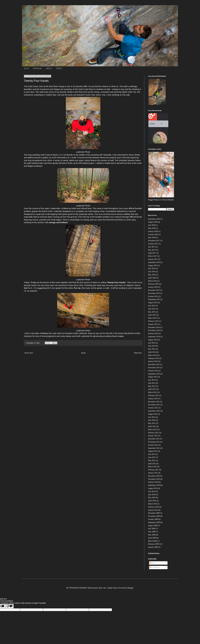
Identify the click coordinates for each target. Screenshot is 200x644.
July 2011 (152, 454)
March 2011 (152, 467)
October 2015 (153, 296)
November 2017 (154, 241)
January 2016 (153, 287)
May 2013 (152, 386)
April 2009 (152, 538)
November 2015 (154, 293)
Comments (155, 567)
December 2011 (154, 439)
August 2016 (153, 265)
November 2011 (154, 442)
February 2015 (153, 321)
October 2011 (153, 445)
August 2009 (153, 526)
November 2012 (154, 405)
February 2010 (153, 507)
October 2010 (153, 482)
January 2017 (153, 259)
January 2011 (153, 473)
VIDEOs (59, 68)
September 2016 (154, 262)
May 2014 (152, 349)
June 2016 (152, 272)
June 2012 (152, 420)
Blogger (130, 588)
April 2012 (152, 426)
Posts (153, 563)
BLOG (26, 68)
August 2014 (153, 340)
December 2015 (154, 290)
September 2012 (154, 411)
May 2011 (152, 460)
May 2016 (152, 275)
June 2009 (152, 532)
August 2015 (153, 303)
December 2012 (154, 402)
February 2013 (153, 395)
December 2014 (154, 327)
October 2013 (153, 371)
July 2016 (152, 268)
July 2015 (152, 306)
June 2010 (152, 495)
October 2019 (153, 235)
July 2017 (152, 247)
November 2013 (154, 368)
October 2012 (153, 408)
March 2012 (152, 430)
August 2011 (153, 451)
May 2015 (152, 312)
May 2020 (152, 228)
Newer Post (29, 353)
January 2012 (153, 436)
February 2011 (153, 470)
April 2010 (152, 501)
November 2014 (154, 330)
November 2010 (154, 479)
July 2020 (152, 225)
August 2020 (153, 222)
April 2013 (152, 389)
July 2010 (152, 491)
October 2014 (153, 334)
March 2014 (152, 355)
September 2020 (154, 219)
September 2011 (154, 448)
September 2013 (154, 374)
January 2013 (153, 399)
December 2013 (154, 364)
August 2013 (153, 377)
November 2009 (154, 516)
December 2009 (154, 513)
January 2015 (153, 324)
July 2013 (152, 380)
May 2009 (152, 535)
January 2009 (153, 547)
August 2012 (153, 414)
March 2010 (152, 504)
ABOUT (49, 68)
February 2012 (153, 433)
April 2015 (152, 315)
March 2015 (152, 318)
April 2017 (152, 253)
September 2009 (154, 522)
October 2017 (153, 244)
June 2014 (152, 346)
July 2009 (152, 529)
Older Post (138, 353)
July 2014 (152, 343)
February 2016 (153, 284)
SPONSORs (37, 68)
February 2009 (153, 544)
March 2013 (152, 392)
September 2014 (154, 337)
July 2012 (152, 417)
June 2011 (152, 457)
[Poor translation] (9, 606)
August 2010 (153, 488)
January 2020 (153, 231)
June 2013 (152, 383)
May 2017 (152, 250)
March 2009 (152, 541)
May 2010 (152, 498)
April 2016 (152, 278)
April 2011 (152, 464)
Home (84, 353)
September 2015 (154, 299)
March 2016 (152, 281)
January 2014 (153, 361)
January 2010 (153, 510)
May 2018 (152, 237)
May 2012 (152, 423)
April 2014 (152, 352)
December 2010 (154, 476)
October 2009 (153, 519)
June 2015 (152, 309)
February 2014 (153, 358)
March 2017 (152, 256)
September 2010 (154, 485)
